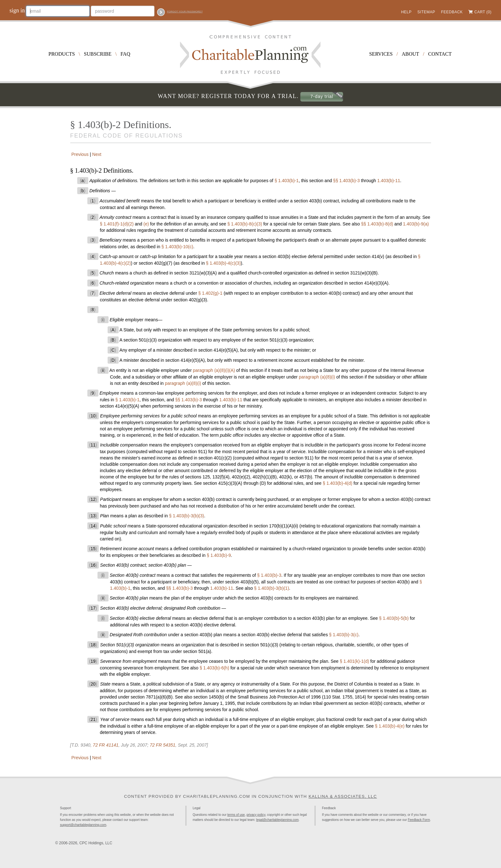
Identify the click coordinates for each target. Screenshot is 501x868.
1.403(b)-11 (389, 181)
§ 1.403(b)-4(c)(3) (223, 263)
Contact (440, 54)
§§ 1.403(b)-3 (347, 181)
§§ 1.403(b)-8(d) (377, 224)
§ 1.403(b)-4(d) (338, 483)
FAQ (125, 54)
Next (97, 154)
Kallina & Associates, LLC (343, 796)
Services (381, 54)
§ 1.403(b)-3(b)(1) (272, 588)
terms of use (236, 815)
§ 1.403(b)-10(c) (177, 247)
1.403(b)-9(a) (416, 224)
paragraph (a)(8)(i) (317, 377)
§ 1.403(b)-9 (219, 555)
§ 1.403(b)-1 (286, 181)
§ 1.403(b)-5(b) (394, 618)
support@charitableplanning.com (83, 825)
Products (62, 54)
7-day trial (322, 96)
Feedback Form (419, 820)
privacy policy (256, 815)
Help (406, 12)
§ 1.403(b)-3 (269, 575)
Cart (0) (483, 12)
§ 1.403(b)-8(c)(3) (245, 224)
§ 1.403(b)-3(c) (344, 635)
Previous (79, 154)
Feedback (452, 12)
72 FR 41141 (106, 745)
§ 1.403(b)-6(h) (214, 668)
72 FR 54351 (163, 745)
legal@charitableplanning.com (277, 820)
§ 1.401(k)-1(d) (355, 661)
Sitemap (426, 12)
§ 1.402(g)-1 (210, 293)
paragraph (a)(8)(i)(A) (214, 370)
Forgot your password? (185, 12)
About (410, 54)
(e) (146, 224)
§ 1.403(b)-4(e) (390, 726)
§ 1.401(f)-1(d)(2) (117, 224)
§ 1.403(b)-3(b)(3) (187, 516)
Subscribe (98, 54)
